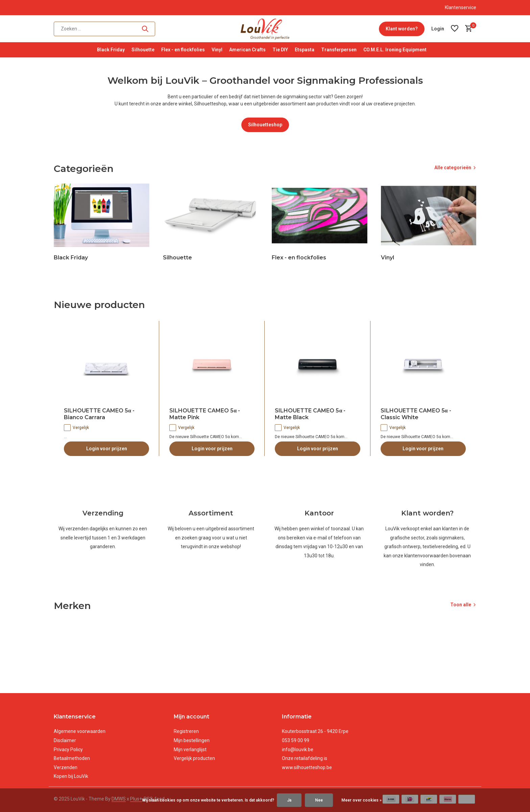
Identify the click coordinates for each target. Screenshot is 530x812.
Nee (319, 800)
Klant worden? (402, 29)
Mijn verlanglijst (190, 750)
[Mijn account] (438, 29)
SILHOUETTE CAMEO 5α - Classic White (416, 414)
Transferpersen (339, 50)
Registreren (186, 731)
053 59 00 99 (296, 740)
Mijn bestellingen (192, 740)
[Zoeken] (104, 29)
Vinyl (217, 50)
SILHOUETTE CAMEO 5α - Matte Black (310, 414)
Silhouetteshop (265, 125)
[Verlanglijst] (455, 29)
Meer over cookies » (362, 800)
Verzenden (66, 767)
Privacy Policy (68, 750)
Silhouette (143, 50)
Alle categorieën (453, 168)
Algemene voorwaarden (80, 731)
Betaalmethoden (72, 758)
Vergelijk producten (194, 758)
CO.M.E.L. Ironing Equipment (395, 50)
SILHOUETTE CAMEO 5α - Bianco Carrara (99, 414)
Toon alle (461, 605)
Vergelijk (76, 428)
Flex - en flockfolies (183, 50)
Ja (289, 800)
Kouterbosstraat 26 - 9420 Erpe (315, 731)
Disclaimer (65, 740)
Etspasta (305, 50)
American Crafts (247, 50)
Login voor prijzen (107, 449)
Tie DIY (280, 50)
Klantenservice (461, 7)
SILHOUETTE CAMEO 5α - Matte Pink (205, 414)
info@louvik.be (298, 750)
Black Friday (111, 50)
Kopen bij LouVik (71, 776)
